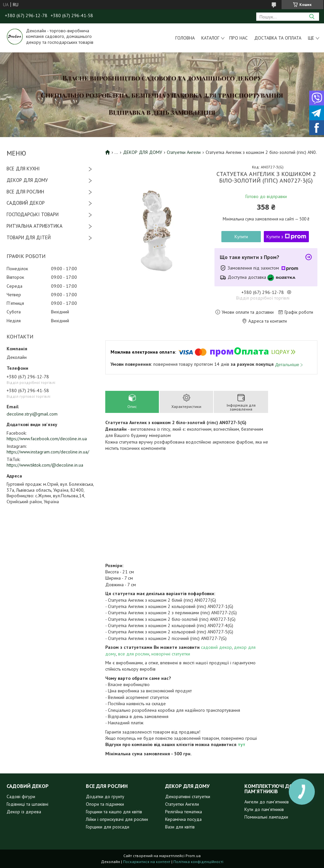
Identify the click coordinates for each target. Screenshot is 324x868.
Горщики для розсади (108, 827)
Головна (185, 38)
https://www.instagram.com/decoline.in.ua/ (48, 452)
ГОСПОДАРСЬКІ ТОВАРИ (33, 214)
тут (242, 744)
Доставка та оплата (278, 38)
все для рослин (134, 654)
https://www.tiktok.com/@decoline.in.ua (45, 465)
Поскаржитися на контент (147, 862)
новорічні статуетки (171, 654)
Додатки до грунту (105, 796)
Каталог (210, 38)
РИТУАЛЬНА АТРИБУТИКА (35, 226)
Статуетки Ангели (184, 152)
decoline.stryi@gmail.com (32, 414)
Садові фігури (21, 796)
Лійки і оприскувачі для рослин (117, 819)
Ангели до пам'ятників (267, 802)
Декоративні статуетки (188, 796)
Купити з (286, 237)
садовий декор (216, 647)
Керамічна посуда (183, 819)
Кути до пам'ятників (264, 809)
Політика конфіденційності (198, 862)
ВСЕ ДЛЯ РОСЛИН (25, 192)
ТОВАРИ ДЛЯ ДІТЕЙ (29, 237)
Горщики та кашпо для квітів (114, 812)
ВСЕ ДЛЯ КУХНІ (23, 169)
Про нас (238, 38)
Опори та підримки (105, 804)
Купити (241, 237)
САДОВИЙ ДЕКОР (26, 203)
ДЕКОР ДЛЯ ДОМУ (27, 180)
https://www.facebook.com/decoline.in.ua (47, 439)
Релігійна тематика (184, 812)
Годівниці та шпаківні (27, 804)
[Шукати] (312, 17)
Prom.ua (193, 856)
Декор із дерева (24, 812)
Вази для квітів (180, 827)
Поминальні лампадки (266, 817)
